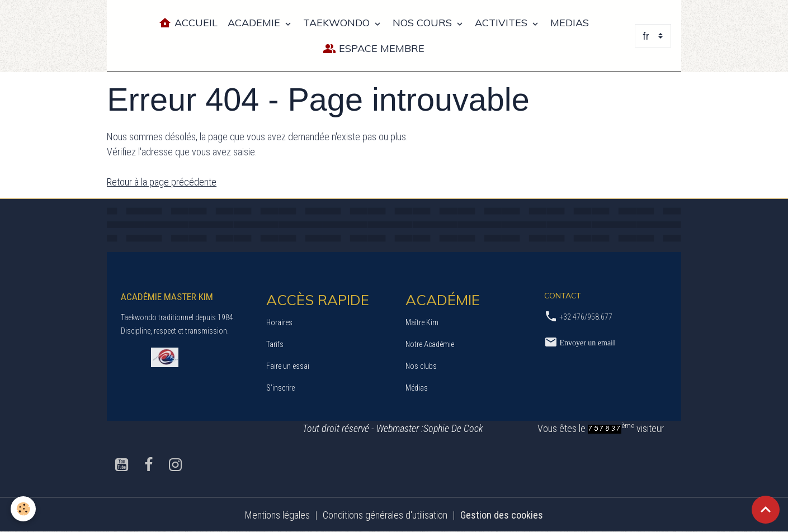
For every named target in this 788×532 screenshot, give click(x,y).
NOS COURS (424, 23)
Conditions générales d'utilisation (385, 514)
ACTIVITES (502, 23)
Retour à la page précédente (162, 182)
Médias (417, 387)
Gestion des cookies (502, 514)
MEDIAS (570, 23)
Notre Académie (430, 344)
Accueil (188, 23)
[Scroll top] (766, 510)
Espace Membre (374, 49)
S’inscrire (280, 387)
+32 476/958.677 (586, 316)
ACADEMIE (255, 23)
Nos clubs (421, 365)
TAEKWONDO (338, 23)
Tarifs (275, 344)
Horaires (279, 322)
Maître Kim (422, 322)
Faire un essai (288, 365)
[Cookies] (24, 509)
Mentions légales (277, 514)
